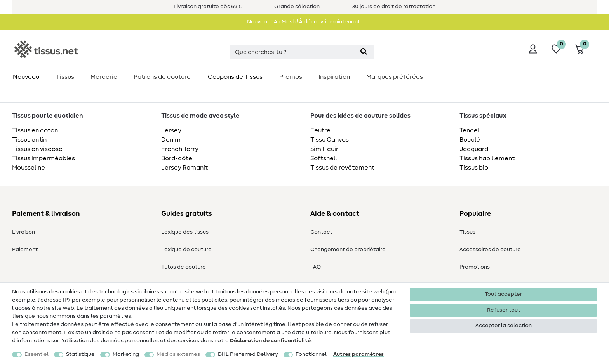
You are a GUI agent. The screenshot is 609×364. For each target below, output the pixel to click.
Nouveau (26, 77)
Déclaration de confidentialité (270, 341)
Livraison (23, 232)
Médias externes (178, 354)
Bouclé (470, 140)
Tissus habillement (487, 158)
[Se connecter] (533, 49)
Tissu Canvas (330, 140)
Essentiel (37, 354)
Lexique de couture (186, 250)
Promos (291, 77)
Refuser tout (504, 310)
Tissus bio (474, 168)
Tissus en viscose (37, 149)
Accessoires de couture (490, 250)
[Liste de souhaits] (556, 49)
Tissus (65, 77)
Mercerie (104, 77)
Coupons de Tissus (235, 77)
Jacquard (474, 149)
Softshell (324, 158)
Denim (171, 140)
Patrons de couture (162, 77)
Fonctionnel (311, 354)
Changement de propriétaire (348, 250)
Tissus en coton (35, 130)
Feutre (320, 130)
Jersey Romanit (184, 168)
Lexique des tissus (185, 232)
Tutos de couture (184, 267)
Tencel (469, 130)
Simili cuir (324, 149)
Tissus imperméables (43, 158)
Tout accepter (503, 294)
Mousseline (29, 168)
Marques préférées (395, 77)
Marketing (126, 354)
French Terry (180, 149)
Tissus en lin (29, 140)
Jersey (171, 130)
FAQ (316, 267)
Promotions (475, 267)
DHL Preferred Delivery (248, 354)
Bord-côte (177, 158)
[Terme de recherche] (292, 52)
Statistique (80, 354)
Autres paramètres (358, 354)
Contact (321, 232)
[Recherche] (364, 52)
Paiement (25, 250)
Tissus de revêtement (342, 168)
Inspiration (334, 77)
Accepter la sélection (504, 326)
